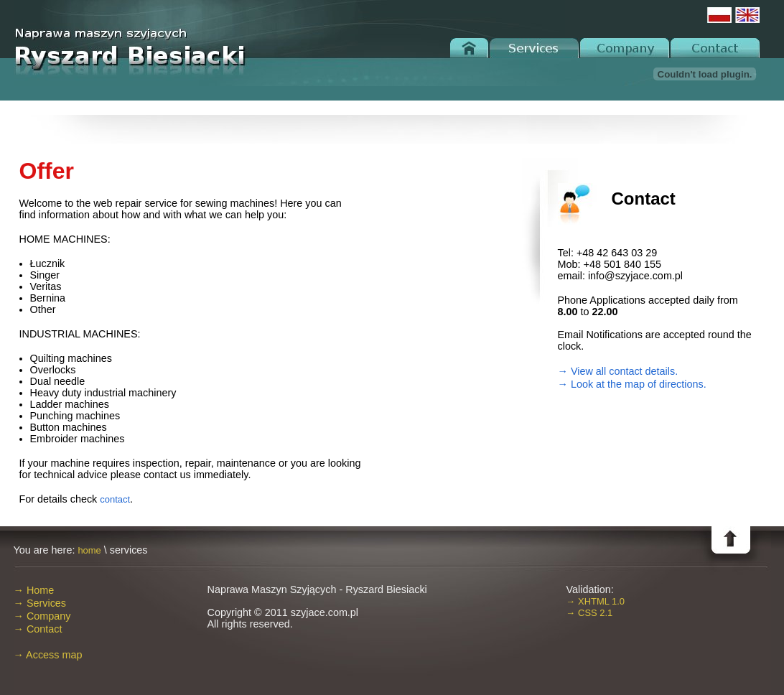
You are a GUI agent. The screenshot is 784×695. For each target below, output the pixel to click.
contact (115, 499)
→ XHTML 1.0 (596, 601)
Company (625, 48)
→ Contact (38, 629)
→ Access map (48, 655)
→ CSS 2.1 (590, 613)
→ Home (34, 590)
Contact (715, 48)
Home (470, 48)
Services (534, 48)
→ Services (40, 603)
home (89, 550)
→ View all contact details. (618, 371)
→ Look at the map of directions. (632, 384)
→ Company (42, 616)
